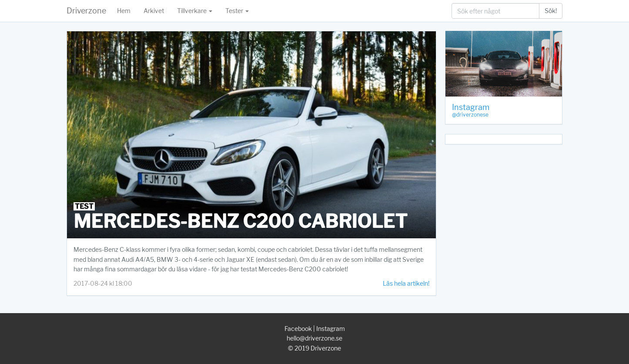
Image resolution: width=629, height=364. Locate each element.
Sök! (551, 11)
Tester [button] (237, 11)
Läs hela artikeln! (406, 283)
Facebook (298, 329)
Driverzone (86, 11)
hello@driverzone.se (314, 338)
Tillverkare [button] (195, 11)
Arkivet (154, 11)
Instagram (331, 329)
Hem (124, 11)
